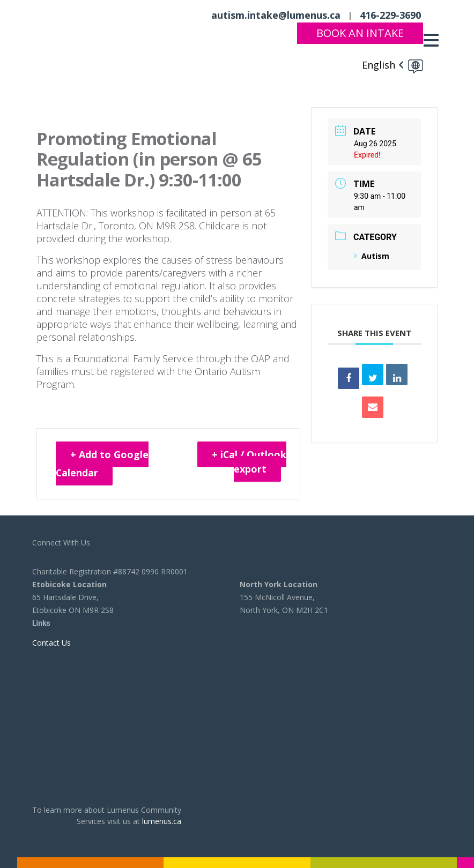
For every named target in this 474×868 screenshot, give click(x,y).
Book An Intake (360, 33)
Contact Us (51, 643)
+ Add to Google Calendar (102, 463)
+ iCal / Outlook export (249, 462)
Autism (372, 256)
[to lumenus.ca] (80, 39)
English (379, 64)
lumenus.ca (162, 821)
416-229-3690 (390, 15)
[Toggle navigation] (434, 40)
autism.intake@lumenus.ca (276, 15)
